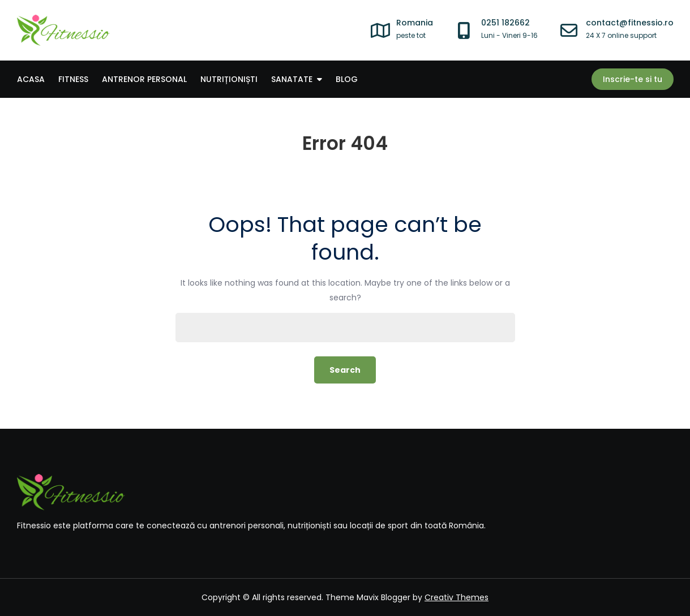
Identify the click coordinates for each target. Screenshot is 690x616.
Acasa (31, 79)
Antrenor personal (144, 79)
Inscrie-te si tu (633, 79)
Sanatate (292, 79)
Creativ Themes (457, 597)
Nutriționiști (229, 79)
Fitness (73, 79)
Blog (347, 79)
